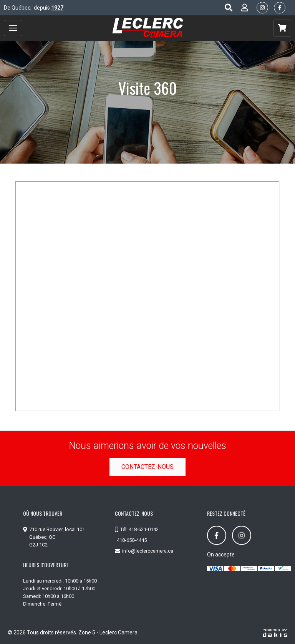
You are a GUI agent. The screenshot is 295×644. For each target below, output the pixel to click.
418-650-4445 (132, 540)
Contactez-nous (147, 467)
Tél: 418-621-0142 (139, 529)
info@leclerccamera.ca (148, 551)
